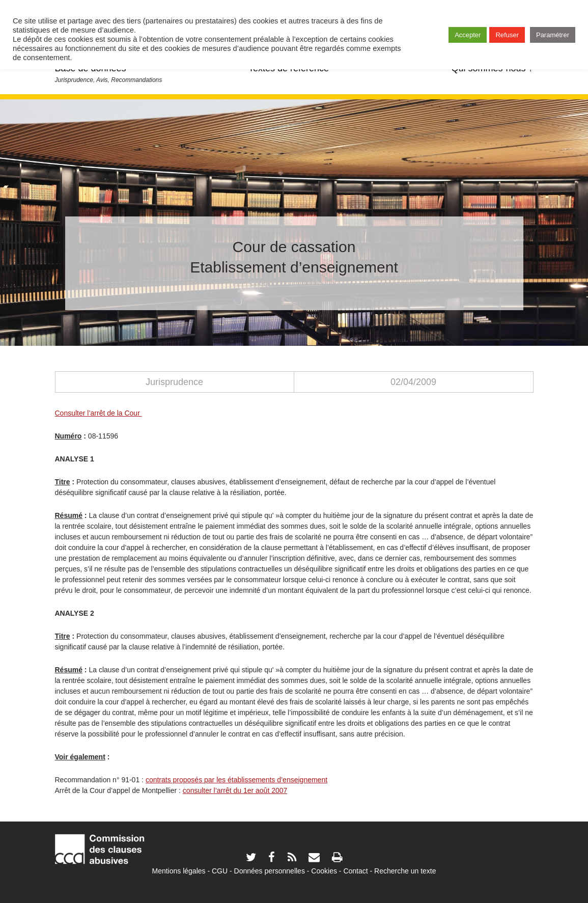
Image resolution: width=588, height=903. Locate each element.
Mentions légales (178, 871)
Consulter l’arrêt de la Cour (99, 413)
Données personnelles (270, 871)
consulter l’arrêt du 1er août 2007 (235, 790)
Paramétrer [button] (553, 35)
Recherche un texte (405, 871)
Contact (355, 871)
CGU (220, 871)
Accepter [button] (468, 35)
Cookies (324, 871)
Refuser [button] (507, 35)
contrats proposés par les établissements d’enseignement (236, 780)
